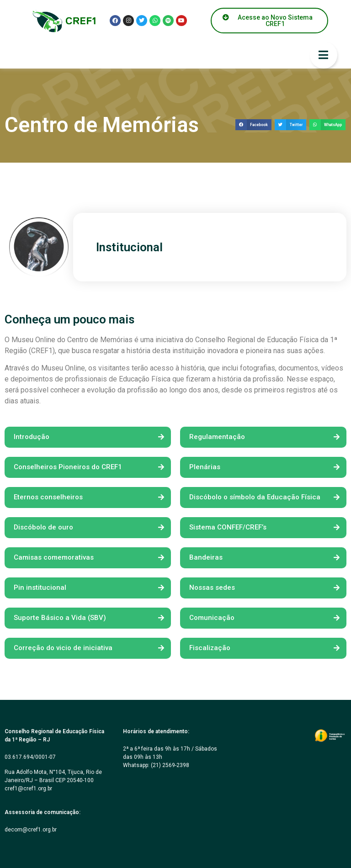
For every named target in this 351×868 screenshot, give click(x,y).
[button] (253, 125)
